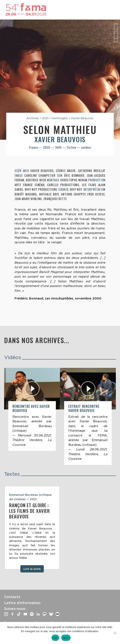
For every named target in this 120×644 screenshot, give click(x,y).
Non (66, 638)
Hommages (60, 118)
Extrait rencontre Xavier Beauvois (84, 408)
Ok (55, 638)
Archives (33, 118)
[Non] (115, 633)
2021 (45, 118)
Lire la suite (32, 569)
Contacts (12, 597)
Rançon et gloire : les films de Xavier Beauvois (29, 511)
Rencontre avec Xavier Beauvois (31, 408)
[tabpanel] (32, 528)
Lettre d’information (22, 603)
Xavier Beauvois (82, 118)
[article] (32, 409)
